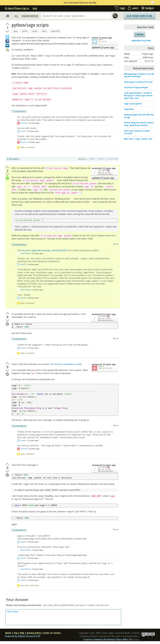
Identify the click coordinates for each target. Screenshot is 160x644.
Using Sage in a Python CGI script (138, 82)
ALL (16, 16)
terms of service (52, 633)
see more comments (30, 585)
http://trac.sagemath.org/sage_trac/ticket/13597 (45, 250)
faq (16, 633)
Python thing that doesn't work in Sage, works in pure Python (139, 124)
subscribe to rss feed (141, 40)
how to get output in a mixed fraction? (137, 132)
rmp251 (100, 40)
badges (150, 8)
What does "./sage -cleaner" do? (138, 139)
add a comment (27, 147)
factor (44, 31)
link (117, 244)
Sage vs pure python (133, 104)
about (8, 633)
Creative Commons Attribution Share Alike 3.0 (107, 639)
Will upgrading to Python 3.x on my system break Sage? (139, 75)
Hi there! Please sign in (17, 8)
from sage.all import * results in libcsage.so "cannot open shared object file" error (138, 95)
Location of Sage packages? (136, 87)
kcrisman (24, 123)
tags (122, 8)
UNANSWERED (30, 16)
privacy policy (34, 633)
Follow (139, 34)
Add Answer (13, 612)
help (35, 8)
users (135, 8)
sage (15, 31)
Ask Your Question (139, 16)
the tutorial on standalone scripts (66, 364)
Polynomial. (129, 109)
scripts (35, 31)
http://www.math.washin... (106, 174)
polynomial (55, 31)
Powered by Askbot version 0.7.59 (22, 636)
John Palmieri (102, 170)
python (25, 31)
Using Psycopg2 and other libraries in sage (139, 116)
